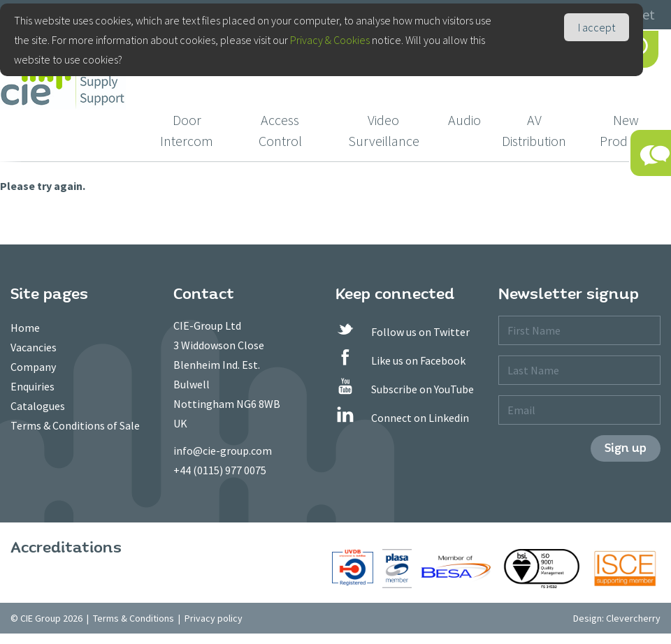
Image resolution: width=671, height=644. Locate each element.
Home (25, 328)
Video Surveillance (384, 130)
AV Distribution (534, 130)
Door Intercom (187, 130)
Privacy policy (214, 618)
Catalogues (38, 406)
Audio (464, 120)
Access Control (280, 130)
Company (33, 367)
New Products (626, 130)
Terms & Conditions (134, 618)
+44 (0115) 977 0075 (220, 470)
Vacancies (34, 347)
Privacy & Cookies (330, 40)
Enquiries (33, 386)
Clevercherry (633, 618)
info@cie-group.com (223, 451)
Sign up (626, 448)
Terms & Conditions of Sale (75, 425)
